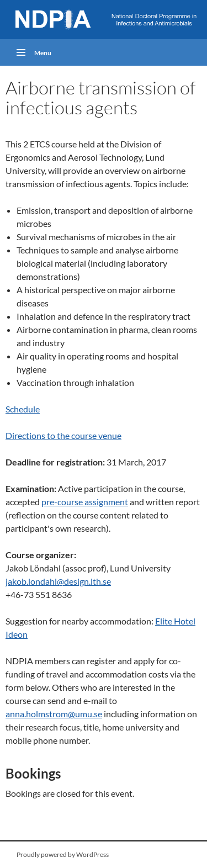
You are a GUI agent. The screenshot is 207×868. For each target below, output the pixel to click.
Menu (43, 53)
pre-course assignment (85, 502)
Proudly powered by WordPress (63, 854)
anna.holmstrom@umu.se (54, 714)
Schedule (23, 409)
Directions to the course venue (63, 435)
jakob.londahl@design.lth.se (58, 581)
